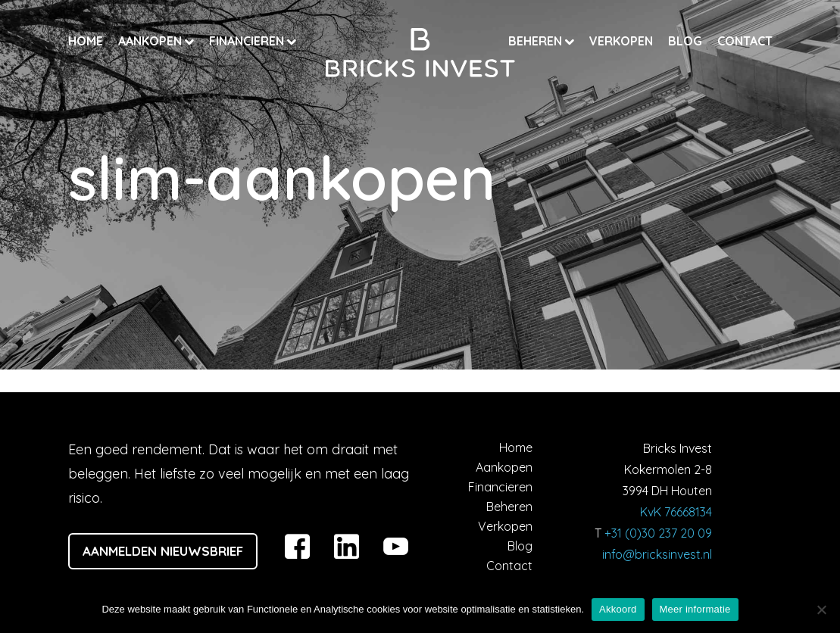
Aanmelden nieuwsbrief (163, 551)
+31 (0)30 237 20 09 (658, 533)
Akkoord (618, 609)
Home (86, 41)
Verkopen (621, 41)
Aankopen (151, 41)
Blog (685, 41)
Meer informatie (695, 609)
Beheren (537, 41)
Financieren (248, 41)
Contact (745, 41)
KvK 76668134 (676, 512)
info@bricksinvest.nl (657, 554)
